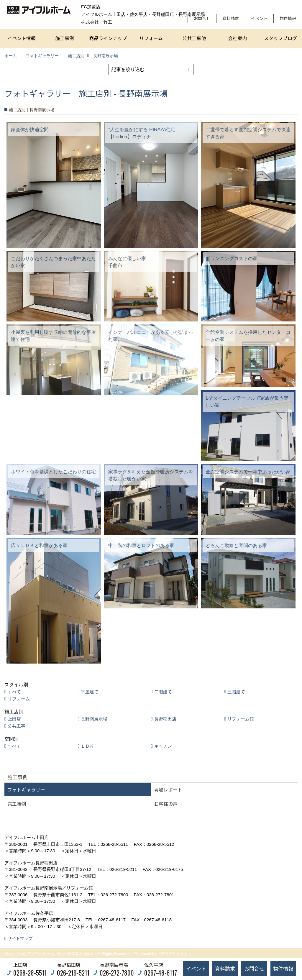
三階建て (236, 692)
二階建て (163, 692)
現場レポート (168, 789)
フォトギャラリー (26, 789)
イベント (259, 18)
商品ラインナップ (108, 38)
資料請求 (231, 18)
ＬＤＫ (87, 746)
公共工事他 (194, 38)
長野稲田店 (165, 719)
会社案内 (237, 38)
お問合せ (202, 18)
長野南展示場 (94, 719)
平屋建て (90, 692)
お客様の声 (166, 804)
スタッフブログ (280, 38)
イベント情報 (22, 38)
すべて (14, 692)
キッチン (163, 746)
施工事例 (65, 38)
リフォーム (151, 38)
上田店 (14, 719)
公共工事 (17, 726)
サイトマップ (20, 938)
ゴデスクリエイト (173, 954)
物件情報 (288, 18)
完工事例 (17, 804)
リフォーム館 (241, 719)
